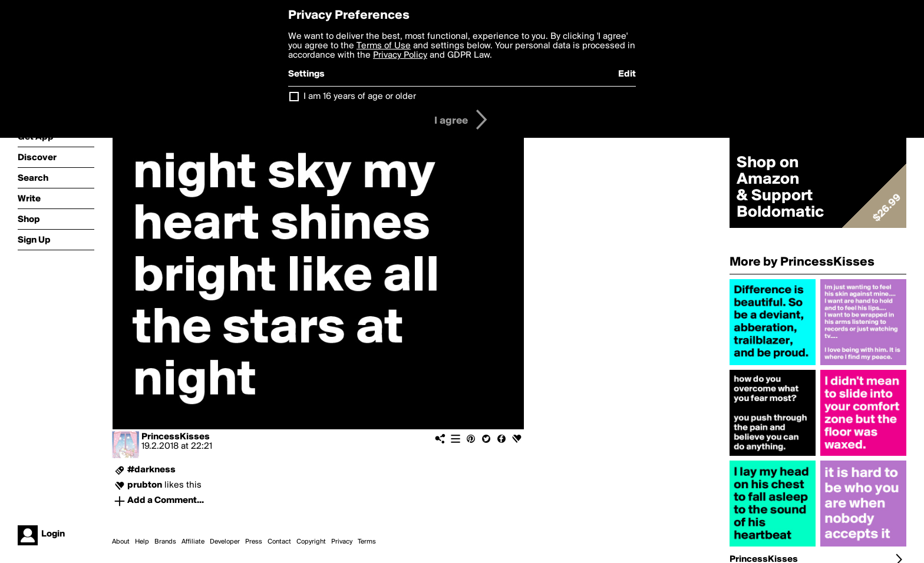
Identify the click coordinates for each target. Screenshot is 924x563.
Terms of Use (384, 46)
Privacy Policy (400, 55)
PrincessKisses (176, 437)
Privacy (342, 542)
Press (254, 542)
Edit (627, 74)
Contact (279, 542)
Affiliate (193, 542)
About (121, 542)
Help (142, 542)
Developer (225, 542)
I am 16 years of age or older (360, 97)
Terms (367, 542)
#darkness (151, 470)
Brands (165, 542)
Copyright (311, 542)
